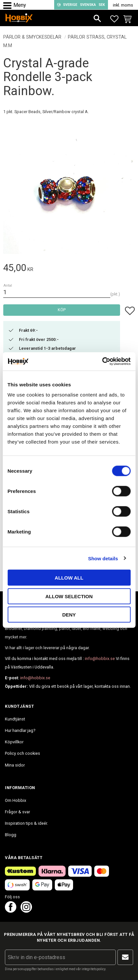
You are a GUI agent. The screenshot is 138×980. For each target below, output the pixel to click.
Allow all (69, 578)
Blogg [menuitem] (11, 835)
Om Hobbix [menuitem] (15, 800)
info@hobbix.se (100, 659)
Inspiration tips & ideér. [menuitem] (26, 823)
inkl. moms (123, 5)
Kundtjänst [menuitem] (15, 719)
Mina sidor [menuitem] (15, 765)
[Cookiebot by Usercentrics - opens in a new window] (102, 362)
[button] (9, 6)
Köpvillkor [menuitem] (14, 742)
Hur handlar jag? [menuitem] (20, 730)
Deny (69, 615)
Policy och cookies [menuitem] (23, 753)
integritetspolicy (93, 969)
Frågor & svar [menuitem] (17, 812)
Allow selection (69, 596)
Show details (103, 558)
